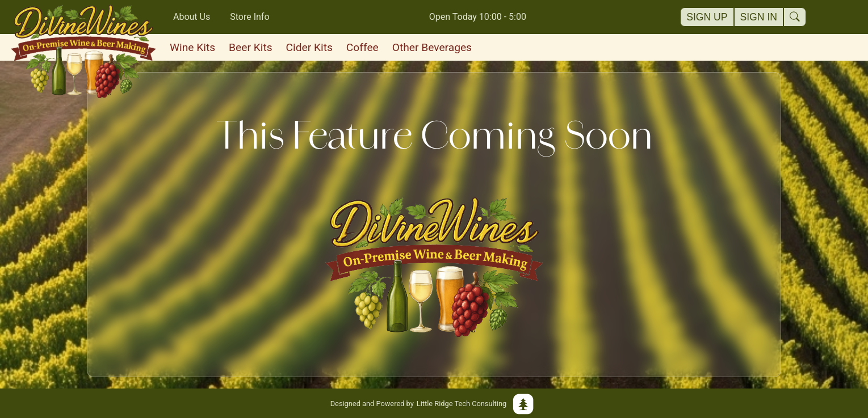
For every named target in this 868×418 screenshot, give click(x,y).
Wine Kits (192, 47)
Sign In (759, 17)
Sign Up (707, 17)
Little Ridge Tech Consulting (434, 403)
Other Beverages (432, 47)
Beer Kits (250, 47)
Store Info (250, 17)
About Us (192, 17)
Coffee (362, 47)
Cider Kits (309, 47)
